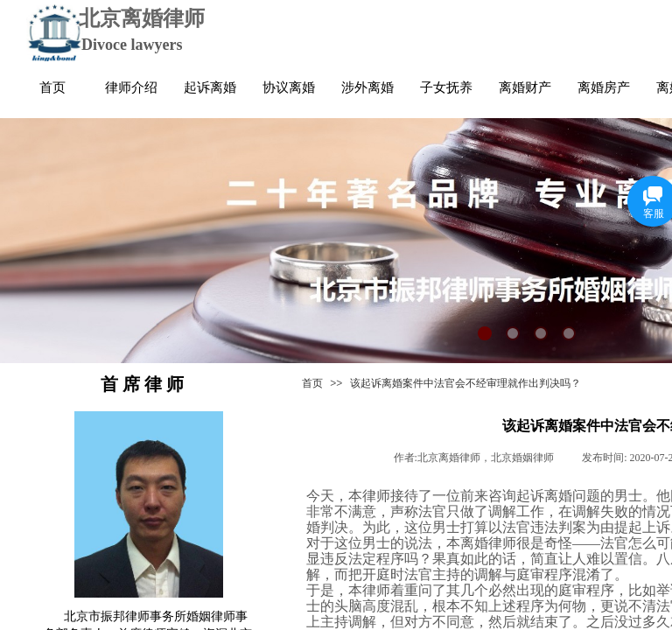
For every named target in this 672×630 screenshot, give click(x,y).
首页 (312, 383)
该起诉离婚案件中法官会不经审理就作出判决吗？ (465, 383)
